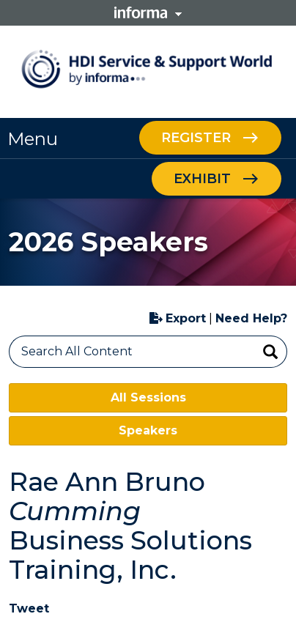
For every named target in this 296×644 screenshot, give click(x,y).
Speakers (148, 430)
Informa (148, 12)
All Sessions (148, 397)
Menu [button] (33, 139)
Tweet (29, 608)
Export (178, 318)
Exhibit (202, 179)
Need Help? (251, 318)
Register (196, 138)
